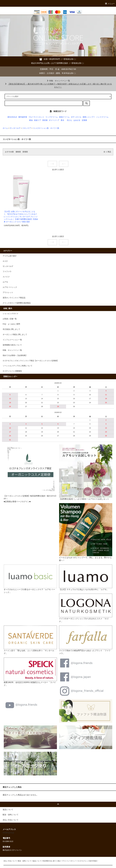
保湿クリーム (64, 117)
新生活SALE (12, 117)
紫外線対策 (23, 117)
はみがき (77, 120)
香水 (62, 120)
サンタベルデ (15, 128)
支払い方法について (10, 861)
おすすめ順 (9, 152)
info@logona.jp (8, 833)
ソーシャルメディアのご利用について (18, 366)
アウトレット (8, 293)
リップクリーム (52, 117)
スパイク (6, 277)
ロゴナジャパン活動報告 (12, 371)
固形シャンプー (89, 117)
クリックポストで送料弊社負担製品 (17, 303)
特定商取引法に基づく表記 (52, 861)
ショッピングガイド (11, 314)
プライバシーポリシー (69, 861)
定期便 (84, 120)
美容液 (45, 120)
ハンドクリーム (102, 117)
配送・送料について (25, 861)
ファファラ (7, 272)
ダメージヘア (54, 120)
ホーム (5, 128)
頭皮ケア (37, 120)
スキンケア (27, 128)
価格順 (18, 152)
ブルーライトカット (36, 117)
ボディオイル (76, 117)
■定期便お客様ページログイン (17, 502)
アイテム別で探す (10, 256)
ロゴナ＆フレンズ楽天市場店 (87, 861)
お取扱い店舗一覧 (10, 319)
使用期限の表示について (12, 345)
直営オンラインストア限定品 (14, 298)
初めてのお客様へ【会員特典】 (15, 355)
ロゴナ (5, 261)
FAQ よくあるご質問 (11, 324)
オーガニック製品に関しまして (15, 335)
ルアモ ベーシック (10, 287)
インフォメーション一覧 (12, 340)
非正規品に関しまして (11, 329)
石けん (69, 120)
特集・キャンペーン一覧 (58, 81)
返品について (37, 861)
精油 (31, 120)
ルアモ (5, 282)
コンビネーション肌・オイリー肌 (46, 128)
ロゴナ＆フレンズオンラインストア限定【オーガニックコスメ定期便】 (31, 361)
